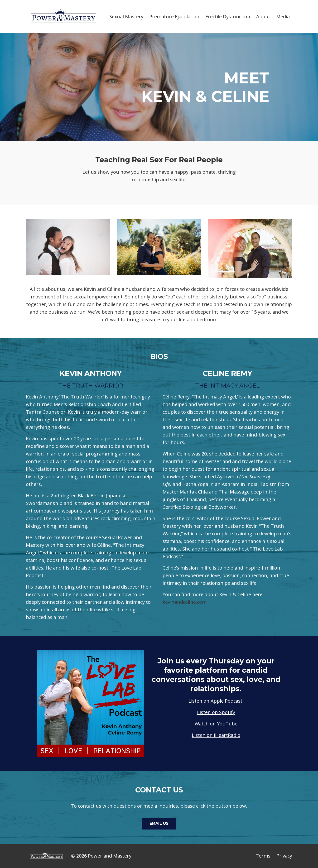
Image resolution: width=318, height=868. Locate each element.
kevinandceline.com (185, 602)
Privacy (284, 856)
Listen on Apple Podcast (215, 701)
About (263, 17)
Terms (263, 856)
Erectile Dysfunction (228, 17)
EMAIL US (159, 823)
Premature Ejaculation (174, 17)
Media (283, 17)
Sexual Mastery (126, 17)
